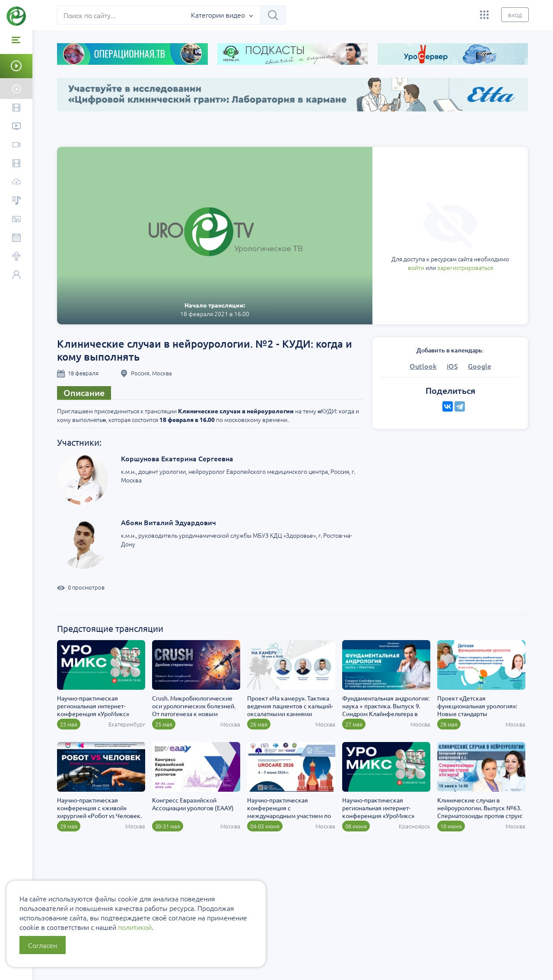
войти (416, 267)
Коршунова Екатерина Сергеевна (178, 458)
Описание (84, 393)
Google (480, 366)
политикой (135, 927)
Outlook (423, 366)
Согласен (43, 945)
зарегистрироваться (465, 267)
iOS (452, 366)
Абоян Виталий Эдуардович (169, 522)
